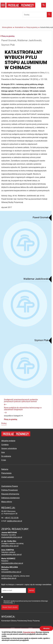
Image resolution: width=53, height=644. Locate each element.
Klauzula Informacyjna (10, 494)
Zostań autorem (8, 477)
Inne (3, 452)
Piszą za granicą (32, 27)
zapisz (31, 590)
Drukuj (4, 423)
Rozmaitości (19, 27)
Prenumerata (6, 473)
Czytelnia (5, 445)
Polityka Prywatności (10, 490)
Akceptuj (46, 628)
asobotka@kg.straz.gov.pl (11, 554)
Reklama (5, 469)
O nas (4, 460)
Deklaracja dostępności (10, 498)
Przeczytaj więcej (29, 632)
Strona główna (7, 27)
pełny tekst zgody (10, 607)
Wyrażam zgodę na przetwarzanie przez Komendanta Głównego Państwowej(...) (26, 602)
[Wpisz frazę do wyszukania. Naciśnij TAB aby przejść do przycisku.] (37, 15)
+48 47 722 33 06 (12, 518)
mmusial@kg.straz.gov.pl (11, 572)
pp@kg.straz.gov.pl (15, 521)
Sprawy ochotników (9, 448)
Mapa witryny (7, 502)
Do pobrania (6, 456)
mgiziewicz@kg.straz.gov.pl (12, 563)
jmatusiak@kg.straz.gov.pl (12, 537)
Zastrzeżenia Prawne (10, 486)
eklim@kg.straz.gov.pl (10, 546)
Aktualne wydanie (8, 441)
